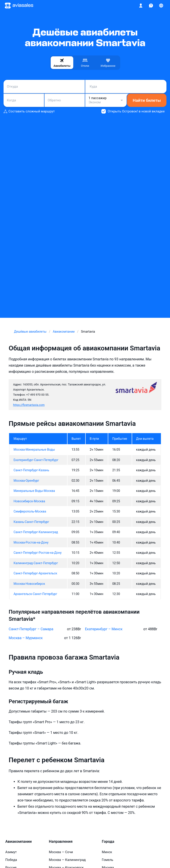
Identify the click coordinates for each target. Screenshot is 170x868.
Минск (107, 852)
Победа (11, 860)
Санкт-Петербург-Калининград (36, 532)
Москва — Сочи (61, 852)
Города (108, 841)
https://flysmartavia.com (29, 405)
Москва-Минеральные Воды (34, 450)
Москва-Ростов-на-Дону (31, 542)
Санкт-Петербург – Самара (31, 629)
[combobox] (44, 86)
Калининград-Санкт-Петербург (36, 563)
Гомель (107, 860)
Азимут (11, 852)
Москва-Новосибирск (29, 584)
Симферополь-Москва (30, 511)
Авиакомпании (18, 841)
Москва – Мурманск (26, 638)
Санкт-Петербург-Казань (31, 470)
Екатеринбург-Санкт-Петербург (36, 460)
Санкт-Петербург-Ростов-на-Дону (38, 553)
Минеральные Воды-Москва (34, 491)
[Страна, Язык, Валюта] (161, 6)
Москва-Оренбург (26, 481)
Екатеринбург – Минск (104, 629)
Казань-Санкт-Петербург (31, 522)
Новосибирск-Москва (29, 501)
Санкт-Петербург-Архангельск (35, 573)
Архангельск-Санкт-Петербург (35, 594)
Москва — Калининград (67, 860)
